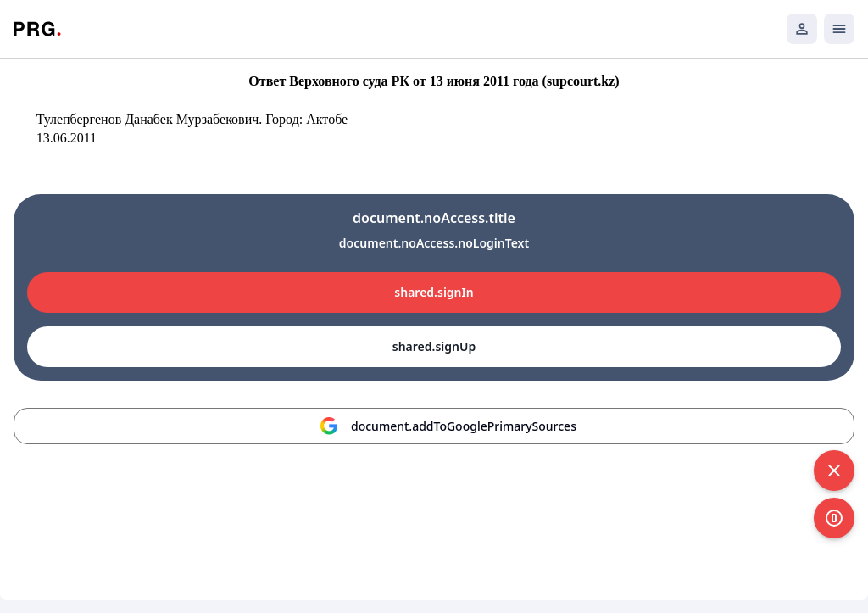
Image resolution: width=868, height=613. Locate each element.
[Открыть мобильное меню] (839, 29)
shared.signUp (434, 346)
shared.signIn (434, 292)
